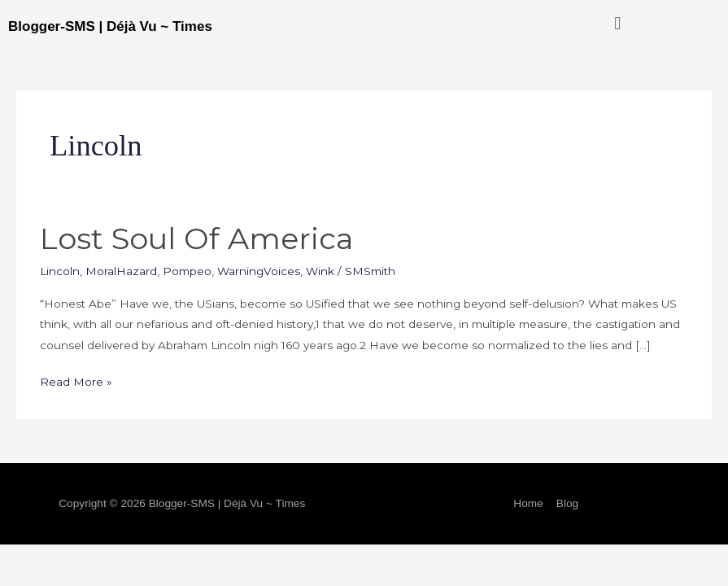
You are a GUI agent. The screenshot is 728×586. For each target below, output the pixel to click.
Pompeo (187, 271)
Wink (320, 271)
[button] (618, 23)
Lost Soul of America (196, 238)
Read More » (76, 380)
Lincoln (60, 271)
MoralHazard (121, 271)
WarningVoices (259, 271)
